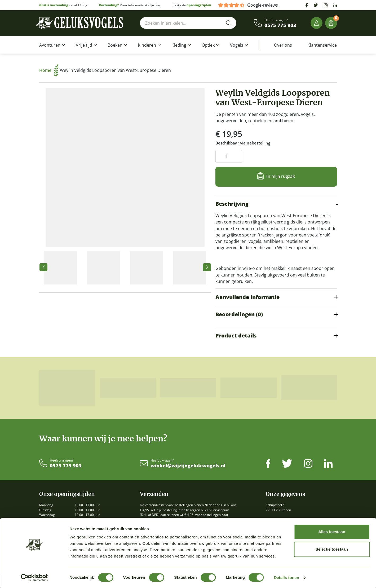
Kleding (179, 45)
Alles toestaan (332, 532)
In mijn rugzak (281, 176)
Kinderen (147, 45)
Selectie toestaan (332, 549)
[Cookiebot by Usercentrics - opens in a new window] (34, 578)
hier (158, 5)
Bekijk (177, 5)
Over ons (283, 45)
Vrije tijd (84, 45)
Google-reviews (263, 5)
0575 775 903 (280, 25)
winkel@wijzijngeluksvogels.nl (188, 466)
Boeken (115, 45)
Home (49, 70)
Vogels (237, 45)
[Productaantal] (229, 156)
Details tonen (286, 578)
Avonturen (50, 45)
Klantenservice (322, 45)
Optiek (208, 45)
